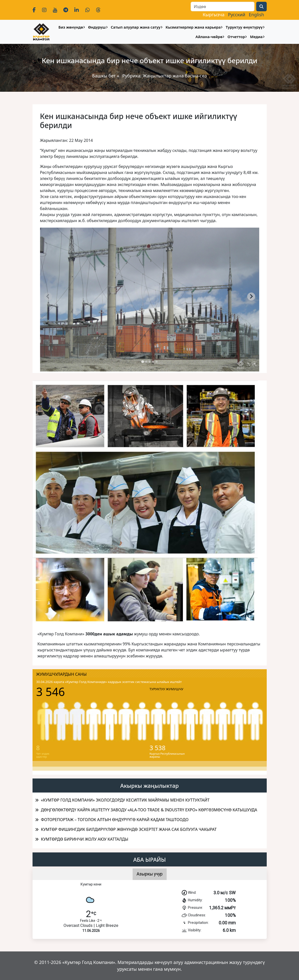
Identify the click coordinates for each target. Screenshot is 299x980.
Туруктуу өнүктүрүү (244, 27)
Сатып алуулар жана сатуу (136, 27)
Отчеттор (236, 37)
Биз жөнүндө (71, 27)
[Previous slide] (48, 297)
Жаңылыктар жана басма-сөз (175, 76)
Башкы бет (104, 76)
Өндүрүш (97, 27)
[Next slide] (251, 297)
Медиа (256, 37)
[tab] (142, 362)
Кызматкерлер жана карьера (193, 27)
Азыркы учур (150, 874)
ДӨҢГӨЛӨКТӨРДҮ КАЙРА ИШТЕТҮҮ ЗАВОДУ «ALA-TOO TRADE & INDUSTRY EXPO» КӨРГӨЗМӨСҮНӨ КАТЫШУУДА (149, 810)
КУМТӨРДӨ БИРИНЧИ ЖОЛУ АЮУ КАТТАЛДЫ (85, 839)
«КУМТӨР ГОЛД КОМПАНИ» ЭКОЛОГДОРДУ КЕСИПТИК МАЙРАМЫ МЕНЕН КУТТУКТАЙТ (125, 800)
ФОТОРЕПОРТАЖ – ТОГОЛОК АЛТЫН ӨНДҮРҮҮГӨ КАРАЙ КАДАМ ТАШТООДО (115, 820)
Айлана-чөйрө (209, 37)
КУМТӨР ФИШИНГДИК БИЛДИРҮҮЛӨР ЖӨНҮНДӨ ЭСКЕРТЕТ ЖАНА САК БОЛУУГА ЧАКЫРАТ (129, 829)
